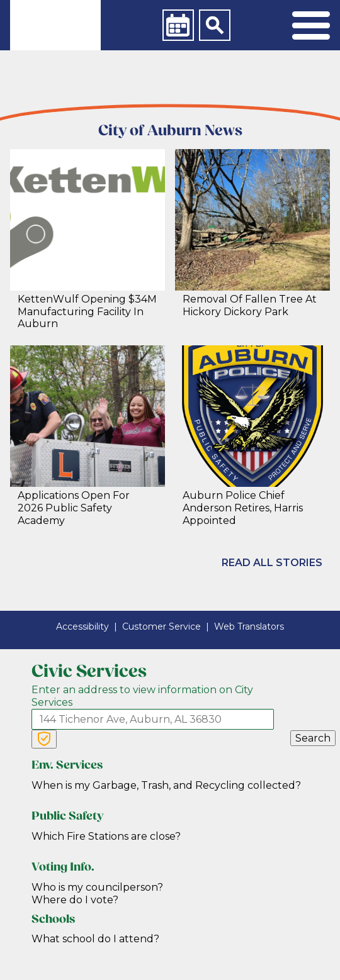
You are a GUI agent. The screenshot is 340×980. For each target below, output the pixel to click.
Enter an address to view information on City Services (142, 696)
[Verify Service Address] (44, 739)
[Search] (215, 25)
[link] (55, 25)
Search (313, 738)
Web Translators (249, 626)
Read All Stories (272, 563)
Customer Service (161, 626)
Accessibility (82, 626)
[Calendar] (178, 25)
